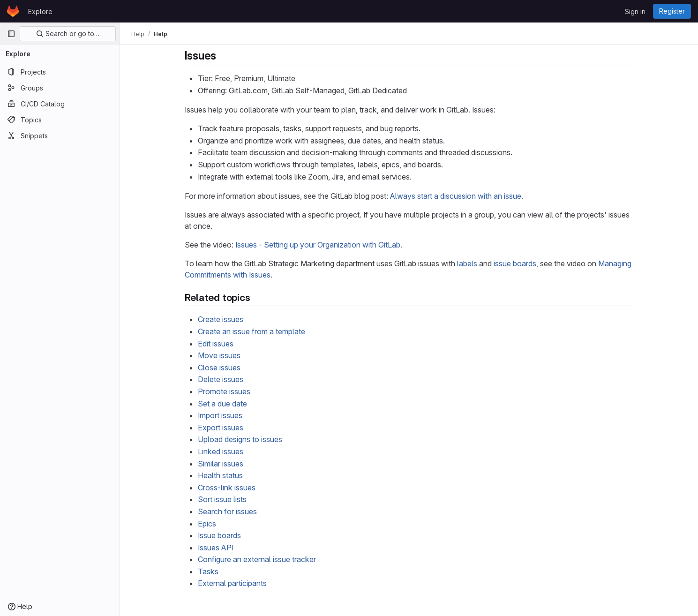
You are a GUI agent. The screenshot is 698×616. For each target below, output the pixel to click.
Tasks (208, 571)
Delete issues (221, 379)
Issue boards (219, 535)
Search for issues (227, 511)
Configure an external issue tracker (257, 559)
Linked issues (221, 451)
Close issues (219, 368)
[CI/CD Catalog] (60, 104)
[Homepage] (13, 11)
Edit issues (216, 344)
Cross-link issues (227, 488)
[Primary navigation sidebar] (11, 34)
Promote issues (224, 391)
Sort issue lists (222, 499)
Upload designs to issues (240, 439)
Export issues (221, 428)
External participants (232, 583)
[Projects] (60, 72)
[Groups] (60, 88)
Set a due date (222, 404)
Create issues (221, 319)
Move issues (219, 355)
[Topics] (60, 120)
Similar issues (221, 464)
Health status (220, 475)
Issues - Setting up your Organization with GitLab (318, 245)
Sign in (635, 11)
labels (467, 263)
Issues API (216, 548)
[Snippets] (60, 135)
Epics (207, 524)
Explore (40, 11)
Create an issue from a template (251, 331)
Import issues (220, 415)
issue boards (515, 263)
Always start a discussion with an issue (456, 196)
